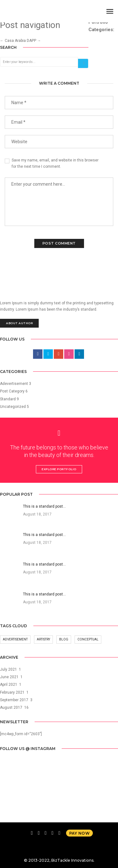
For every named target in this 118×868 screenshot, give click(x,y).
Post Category (12, 391)
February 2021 (12, 692)
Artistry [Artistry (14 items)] (43, 639)
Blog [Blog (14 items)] (64, 639)
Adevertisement (14, 384)
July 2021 (8, 669)
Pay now (80, 833)
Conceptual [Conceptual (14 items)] (88, 639)
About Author (19, 323)
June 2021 (9, 677)
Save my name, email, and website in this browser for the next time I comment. (55, 163)
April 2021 (9, 685)
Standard (8, 399)
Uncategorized (13, 407)
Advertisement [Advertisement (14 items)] (15, 639)
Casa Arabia (13, 41)
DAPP (34, 41)
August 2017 (11, 707)
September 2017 (14, 700)
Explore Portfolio (59, 469)
